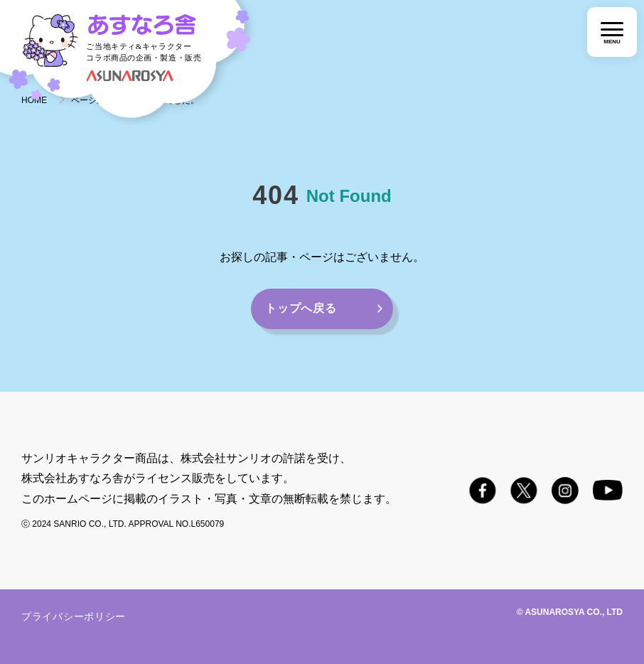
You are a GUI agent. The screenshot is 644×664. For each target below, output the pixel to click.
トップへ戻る (301, 308)
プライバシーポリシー (74, 616)
